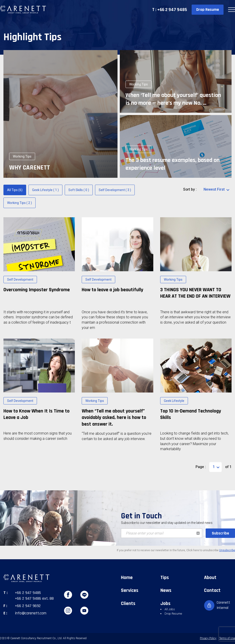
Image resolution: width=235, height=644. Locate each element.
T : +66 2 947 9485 (170, 10)
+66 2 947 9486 (28, 598)
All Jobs (170, 609)
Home (127, 578)
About (210, 578)
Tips (165, 578)
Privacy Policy (208, 638)
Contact (212, 590)
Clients (128, 604)
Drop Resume (208, 10)
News (166, 590)
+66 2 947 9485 (28, 593)
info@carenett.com (31, 613)
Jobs (165, 604)
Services (130, 590)
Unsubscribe (227, 550)
